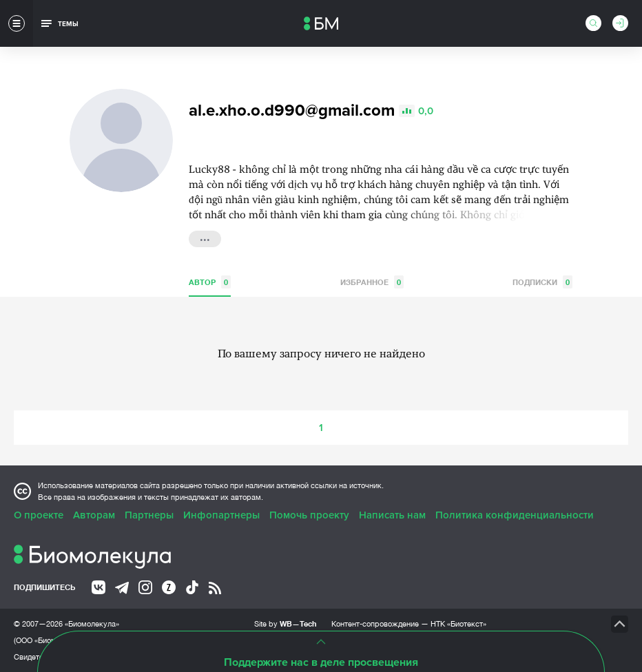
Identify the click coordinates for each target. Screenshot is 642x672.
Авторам (94, 515)
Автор (210, 282)
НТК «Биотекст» (458, 624)
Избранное (372, 282)
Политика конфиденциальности (515, 515)
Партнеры (149, 515)
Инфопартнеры (221, 515)
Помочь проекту (309, 515)
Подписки (542, 282)
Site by (286, 623)
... (205, 238)
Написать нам (392, 515)
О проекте (39, 515)
